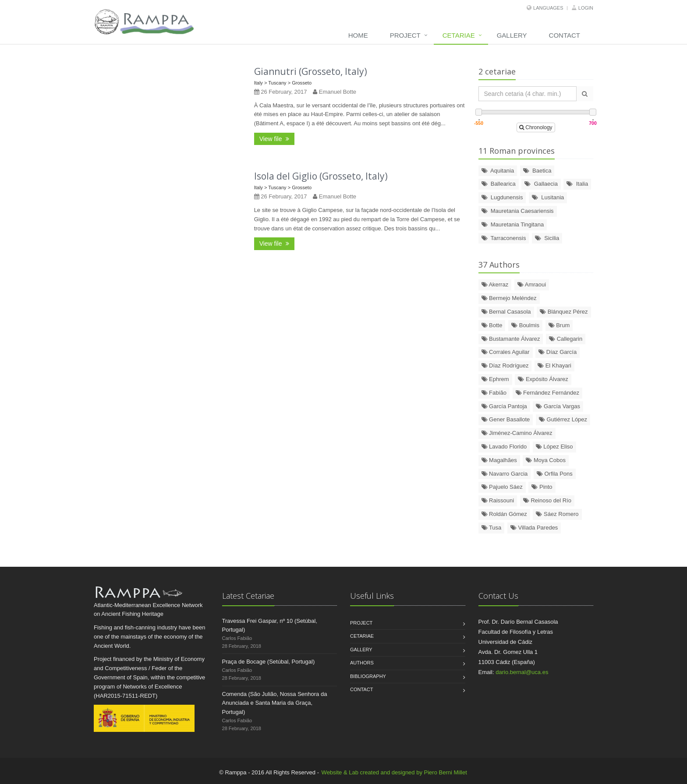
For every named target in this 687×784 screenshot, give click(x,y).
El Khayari (554, 366)
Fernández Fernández (548, 393)
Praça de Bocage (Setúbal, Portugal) (269, 662)
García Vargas (558, 406)
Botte (492, 325)
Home (358, 35)
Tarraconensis (504, 238)
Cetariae (459, 35)
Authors (362, 663)
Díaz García (558, 352)
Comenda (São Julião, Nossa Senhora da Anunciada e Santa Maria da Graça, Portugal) (275, 703)
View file (274, 139)
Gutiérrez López (563, 419)
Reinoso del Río (547, 500)
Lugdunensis (502, 197)
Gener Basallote (506, 419)
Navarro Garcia (505, 474)
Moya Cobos (546, 460)
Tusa (492, 528)
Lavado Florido (504, 447)
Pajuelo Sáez (502, 487)
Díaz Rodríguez (505, 366)
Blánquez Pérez (564, 312)
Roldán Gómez (504, 514)
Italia (577, 184)
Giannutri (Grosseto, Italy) (311, 71)
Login (586, 8)
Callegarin (566, 339)
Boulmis (525, 325)
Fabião (494, 393)
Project (405, 35)
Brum (559, 325)
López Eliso (554, 447)
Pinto (542, 487)
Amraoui (532, 284)
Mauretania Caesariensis (518, 211)
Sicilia (547, 238)
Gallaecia (541, 184)
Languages (548, 8)
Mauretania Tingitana (513, 224)
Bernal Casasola (506, 312)
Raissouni (498, 500)
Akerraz (495, 284)
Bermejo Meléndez (509, 298)
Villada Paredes (534, 528)
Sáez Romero (557, 514)
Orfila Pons (555, 474)
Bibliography (368, 676)
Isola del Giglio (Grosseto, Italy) (321, 176)
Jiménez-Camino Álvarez (517, 433)
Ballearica (499, 184)
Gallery (512, 35)
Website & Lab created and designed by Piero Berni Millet (394, 772)
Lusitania (548, 197)
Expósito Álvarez (543, 379)
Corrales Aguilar (506, 352)
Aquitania (498, 171)
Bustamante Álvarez (511, 339)
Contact (565, 35)
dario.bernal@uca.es (522, 672)
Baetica (537, 171)
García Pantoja (504, 406)
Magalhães (499, 460)
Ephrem (495, 379)
